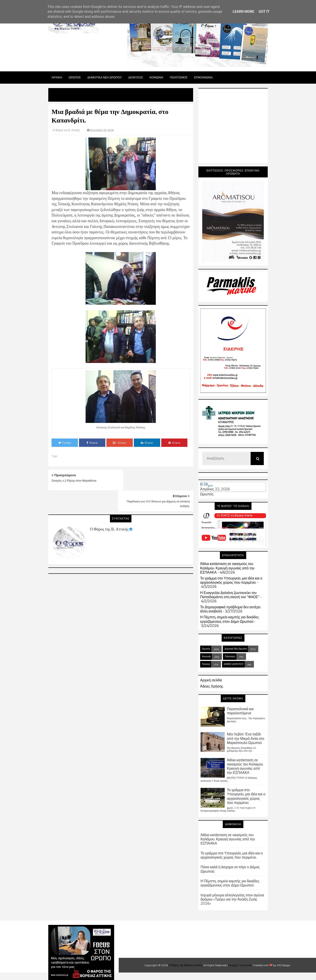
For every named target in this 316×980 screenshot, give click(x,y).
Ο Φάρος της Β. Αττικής (109, 508)
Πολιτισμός (230, 656)
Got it (264, 12)
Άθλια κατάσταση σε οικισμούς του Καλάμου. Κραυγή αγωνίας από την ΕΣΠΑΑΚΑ (227, 568)
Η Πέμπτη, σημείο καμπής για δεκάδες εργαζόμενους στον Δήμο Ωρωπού (230, 619)
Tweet (65, 443)
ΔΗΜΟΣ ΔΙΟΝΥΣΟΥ (234, 664)
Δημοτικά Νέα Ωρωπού (236, 649)
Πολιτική (206, 664)
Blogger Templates (240, 965)
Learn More (243, 12)
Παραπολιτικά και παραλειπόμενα (240, 711)
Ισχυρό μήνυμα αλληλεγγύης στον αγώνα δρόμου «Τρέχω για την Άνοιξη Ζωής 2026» (232, 899)
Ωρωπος (75, 77)
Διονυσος (136, 77)
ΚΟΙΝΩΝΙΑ (157, 77)
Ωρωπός (207, 494)
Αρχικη (57, 77)
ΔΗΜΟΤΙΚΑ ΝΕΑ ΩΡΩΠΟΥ (105, 77)
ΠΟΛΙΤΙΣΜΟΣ (179, 77)
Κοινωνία (206, 656)
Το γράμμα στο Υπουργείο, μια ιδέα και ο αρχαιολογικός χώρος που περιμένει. (231, 580)
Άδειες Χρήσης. (212, 686)
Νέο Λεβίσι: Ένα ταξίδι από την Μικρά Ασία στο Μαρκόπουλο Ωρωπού (246, 738)
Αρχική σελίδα (211, 680)
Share (92, 443)
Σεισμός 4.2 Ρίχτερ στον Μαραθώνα (74, 480)
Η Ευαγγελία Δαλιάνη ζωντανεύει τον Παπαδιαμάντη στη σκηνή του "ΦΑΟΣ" (230, 595)
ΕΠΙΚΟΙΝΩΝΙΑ (203, 77)
